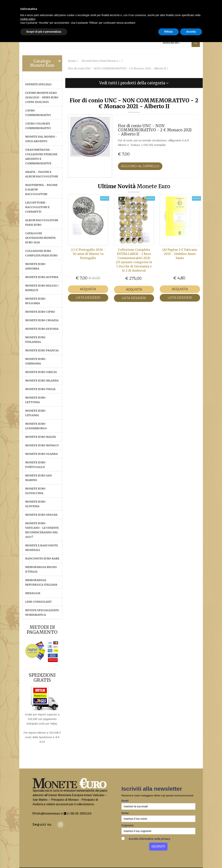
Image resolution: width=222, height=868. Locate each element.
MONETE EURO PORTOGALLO (35, 465)
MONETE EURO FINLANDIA (35, 340)
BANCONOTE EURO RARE (42, 559)
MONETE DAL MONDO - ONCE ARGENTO (41, 139)
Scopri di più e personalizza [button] (44, 32)
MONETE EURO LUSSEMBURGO (36, 426)
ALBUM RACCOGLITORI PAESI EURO (42, 222)
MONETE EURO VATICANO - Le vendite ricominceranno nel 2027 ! (42, 530)
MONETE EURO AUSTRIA (42, 277)
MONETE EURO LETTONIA (35, 400)
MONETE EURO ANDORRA (35, 266)
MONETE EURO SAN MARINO (38, 478)
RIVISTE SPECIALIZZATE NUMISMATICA (42, 613)
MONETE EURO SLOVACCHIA (35, 491)
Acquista (88, 289)
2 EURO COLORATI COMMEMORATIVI (38, 126)
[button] (134, 83)
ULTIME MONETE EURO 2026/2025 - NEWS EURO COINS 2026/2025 (42, 97)
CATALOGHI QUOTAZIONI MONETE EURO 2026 (40, 238)
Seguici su (42, 825)
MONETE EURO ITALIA (40, 389)
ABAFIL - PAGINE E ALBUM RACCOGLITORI (42, 174)
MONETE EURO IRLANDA (42, 381)
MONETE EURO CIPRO (40, 312)
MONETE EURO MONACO (42, 445)
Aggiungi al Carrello (140, 166)
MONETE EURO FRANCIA (42, 350)
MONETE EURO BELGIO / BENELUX (42, 288)
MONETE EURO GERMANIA (35, 361)
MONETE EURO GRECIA (41, 372)
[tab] (42, 63)
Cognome (128, 825)
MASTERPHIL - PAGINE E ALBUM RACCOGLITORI (41, 190)
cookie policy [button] (28, 19)
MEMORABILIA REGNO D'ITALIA (41, 569)
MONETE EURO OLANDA (41, 454)
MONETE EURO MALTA (41, 437)
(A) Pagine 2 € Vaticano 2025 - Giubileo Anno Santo (180, 254)
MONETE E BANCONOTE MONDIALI (42, 548)
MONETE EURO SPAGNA (41, 515)
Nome (125, 813)
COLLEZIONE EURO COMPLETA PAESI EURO (41, 253)
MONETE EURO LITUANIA (35, 413)
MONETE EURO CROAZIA (42, 320)
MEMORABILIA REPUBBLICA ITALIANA (41, 582)
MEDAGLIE (33, 593)
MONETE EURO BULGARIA (35, 301)
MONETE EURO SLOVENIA (35, 504)
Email (125, 801)
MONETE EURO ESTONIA (42, 329)
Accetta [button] (191, 32)
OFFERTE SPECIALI (38, 84)
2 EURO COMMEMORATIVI (38, 113)
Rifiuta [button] (168, 32)
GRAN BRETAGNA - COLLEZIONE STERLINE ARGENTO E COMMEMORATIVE (41, 157)
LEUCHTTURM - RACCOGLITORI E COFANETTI (37, 207)
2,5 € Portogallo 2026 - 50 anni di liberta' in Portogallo (88, 254)
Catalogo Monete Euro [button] (42, 63)
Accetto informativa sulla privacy (146, 839)
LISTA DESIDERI (88, 298)
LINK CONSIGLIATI (38, 602)
